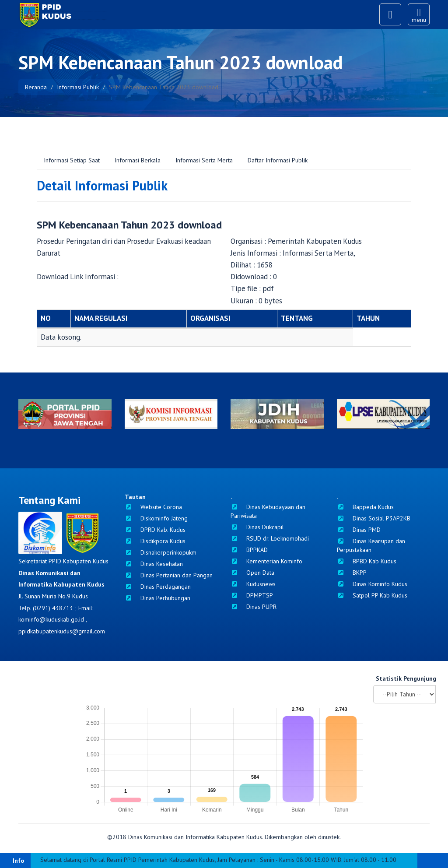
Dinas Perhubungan (157, 598)
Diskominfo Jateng (156, 518)
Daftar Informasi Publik (278, 160)
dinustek (329, 837)
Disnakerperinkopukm (161, 552)
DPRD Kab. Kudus (155, 530)
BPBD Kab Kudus (367, 561)
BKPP (352, 573)
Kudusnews (253, 584)
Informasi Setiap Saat (72, 160)
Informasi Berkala (138, 160)
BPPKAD (249, 550)
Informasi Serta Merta (204, 160)
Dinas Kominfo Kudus (372, 584)
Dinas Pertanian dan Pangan (169, 575)
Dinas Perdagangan (158, 587)
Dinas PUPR (254, 607)
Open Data (252, 573)
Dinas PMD (359, 530)
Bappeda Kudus (365, 507)
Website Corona (153, 507)
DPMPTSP (252, 595)
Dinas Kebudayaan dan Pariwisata (268, 511)
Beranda (36, 87)
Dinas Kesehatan (154, 564)
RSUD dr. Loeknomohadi (270, 538)
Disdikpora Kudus (155, 541)
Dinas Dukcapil (257, 527)
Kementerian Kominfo (266, 561)
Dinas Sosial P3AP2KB (374, 518)
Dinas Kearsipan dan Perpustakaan (371, 545)
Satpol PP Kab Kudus (372, 595)
